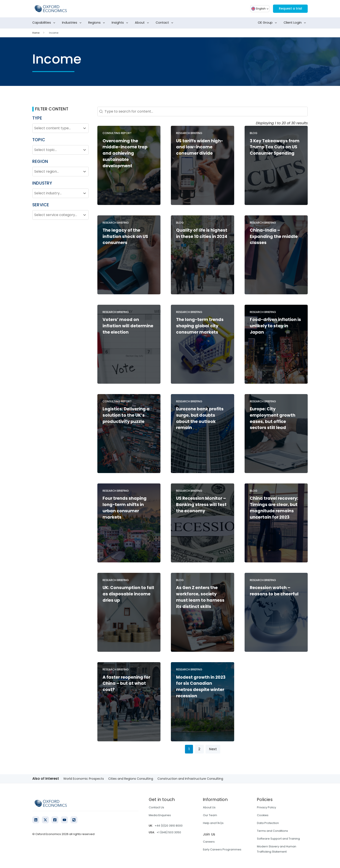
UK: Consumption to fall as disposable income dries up (128, 594)
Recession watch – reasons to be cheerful (274, 591)
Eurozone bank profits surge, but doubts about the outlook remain (200, 418)
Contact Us (156, 807)
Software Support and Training (278, 839)
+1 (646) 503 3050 (169, 832)
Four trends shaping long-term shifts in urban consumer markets (125, 508)
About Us (209, 807)
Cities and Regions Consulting (131, 779)
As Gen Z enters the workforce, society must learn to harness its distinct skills (200, 597)
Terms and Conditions (272, 831)
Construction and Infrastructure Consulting (190, 779)
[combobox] (57, 128)
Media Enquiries (160, 815)
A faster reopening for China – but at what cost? (126, 684)
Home (36, 33)
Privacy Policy (266, 807)
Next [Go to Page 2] (213, 749)
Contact (165, 23)
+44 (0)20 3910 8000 (169, 826)
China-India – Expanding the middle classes (274, 237)
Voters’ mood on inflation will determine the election (128, 326)
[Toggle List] (85, 128)
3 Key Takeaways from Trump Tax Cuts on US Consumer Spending (275, 147)
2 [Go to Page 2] (199, 749)
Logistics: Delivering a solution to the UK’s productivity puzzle (126, 415)
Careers (209, 842)
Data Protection (268, 823)
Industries (73, 23)
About (143, 23)
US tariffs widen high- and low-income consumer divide (200, 147)
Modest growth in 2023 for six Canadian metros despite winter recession (201, 687)
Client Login (296, 23)
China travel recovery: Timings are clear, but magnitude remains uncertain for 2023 (274, 508)
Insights (121, 23)
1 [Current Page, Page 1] (189, 749)
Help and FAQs (213, 823)
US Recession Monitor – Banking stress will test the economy (201, 505)
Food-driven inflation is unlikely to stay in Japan (275, 326)
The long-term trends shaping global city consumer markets (200, 326)
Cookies (263, 815)
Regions (97, 23)
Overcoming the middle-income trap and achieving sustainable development (125, 153)
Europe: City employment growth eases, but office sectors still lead (273, 418)
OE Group (268, 23)
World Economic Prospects (84, 779)
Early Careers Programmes (222, 849)
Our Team (210, 815)
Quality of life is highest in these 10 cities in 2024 (202, 233)
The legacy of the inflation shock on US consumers (125, 237)
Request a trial (288, 9)
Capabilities (45, 23)
